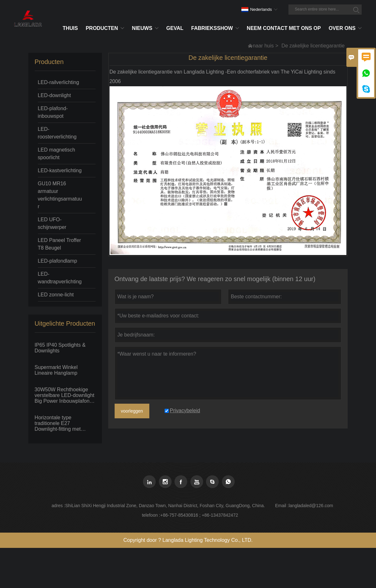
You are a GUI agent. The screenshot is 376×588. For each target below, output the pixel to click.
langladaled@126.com (311, 506)
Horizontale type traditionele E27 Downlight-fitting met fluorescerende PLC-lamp (64, 423)
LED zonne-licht (56, 295)
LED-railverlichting (59, 82)
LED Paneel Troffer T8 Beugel (60, 244)
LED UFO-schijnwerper (52, 223)
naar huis (263, 46)
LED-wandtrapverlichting (60, 278)
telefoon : (151, 515)
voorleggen (132, 411)
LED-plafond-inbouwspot (53, 112)
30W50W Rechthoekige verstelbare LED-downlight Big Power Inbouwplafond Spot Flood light (65, 395)
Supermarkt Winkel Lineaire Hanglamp (56, 370)
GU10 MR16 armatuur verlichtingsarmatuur (60, 195)
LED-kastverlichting (60, 170)
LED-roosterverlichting (57, 133)
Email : (282, 506)
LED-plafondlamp (58, 261)
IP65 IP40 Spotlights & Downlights (60, 348)
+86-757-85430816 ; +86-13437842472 (199, 515)
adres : (58, 506)
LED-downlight (54, 95)
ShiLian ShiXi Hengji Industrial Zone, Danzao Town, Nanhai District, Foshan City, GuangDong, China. (165, 506)
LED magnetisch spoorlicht (57, 154)
